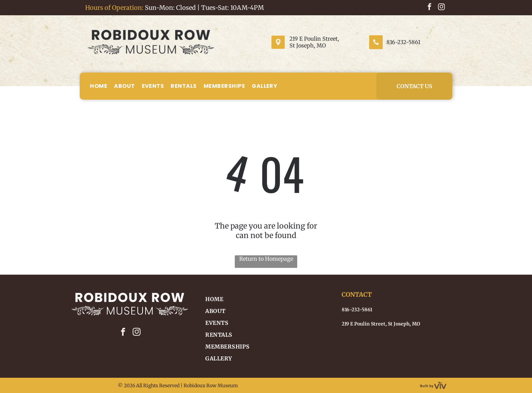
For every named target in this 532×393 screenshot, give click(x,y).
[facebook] (430, 8)
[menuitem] (99, 86)
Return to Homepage (266, 259)
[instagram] (441, 8)
